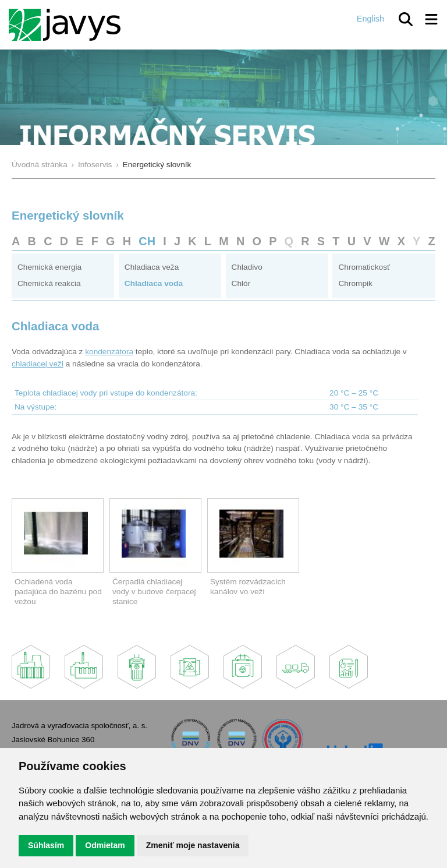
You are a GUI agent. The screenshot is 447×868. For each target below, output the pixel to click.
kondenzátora (109, 352)
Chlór (241, 283)
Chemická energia (49, 267)
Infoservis (95, 165)
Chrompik (355, 283)
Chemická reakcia (49, 283)
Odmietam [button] (105, 845)
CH (147, 241)
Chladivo (247, 267)
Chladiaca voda (154, 283)
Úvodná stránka (40, 165)
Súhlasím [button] (46, 845)
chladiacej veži (38, 364)
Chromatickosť (364, 267)
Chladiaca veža (152, 267)
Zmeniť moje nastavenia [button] (193, 845)
